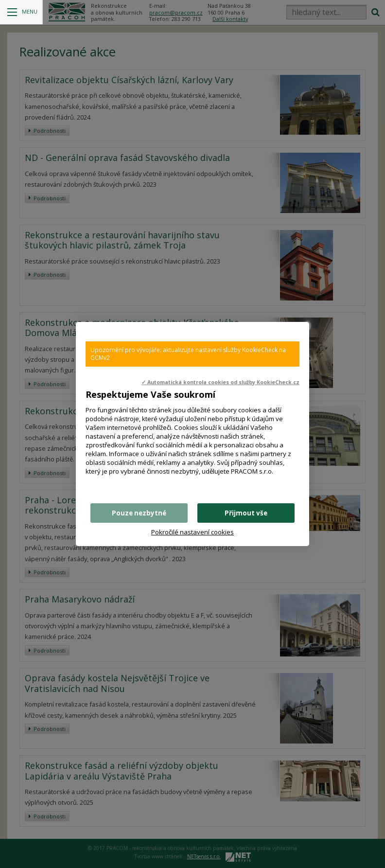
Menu (22, 12)
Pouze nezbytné (139, 513)
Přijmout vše (246, 513)
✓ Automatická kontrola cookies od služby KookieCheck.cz (220, 382)
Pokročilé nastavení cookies (192, 532)
